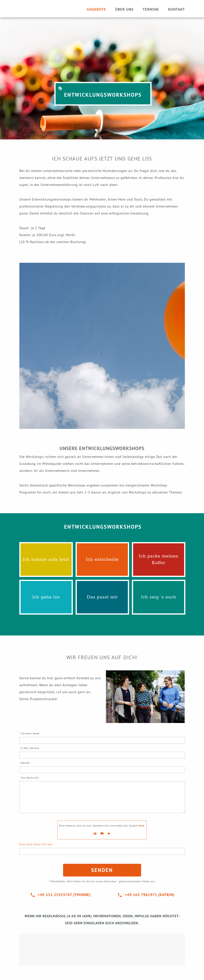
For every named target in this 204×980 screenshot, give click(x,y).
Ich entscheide (102, 560)
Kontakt (176, 9)
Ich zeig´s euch (159, 597)
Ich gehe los (46, 597)
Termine (151, 9)
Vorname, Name (102, 738)
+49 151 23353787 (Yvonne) (64, 895)
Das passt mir (102, 597)
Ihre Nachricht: (102, 796)
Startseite (40, 9)
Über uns (124, 9)
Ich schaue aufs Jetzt (46, 560)
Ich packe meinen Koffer (159, 560)
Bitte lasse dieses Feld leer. (36, 844)
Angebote (96, 9)
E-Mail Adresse (102, 753)
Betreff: (102, 768)
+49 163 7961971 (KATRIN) (149, 895)
